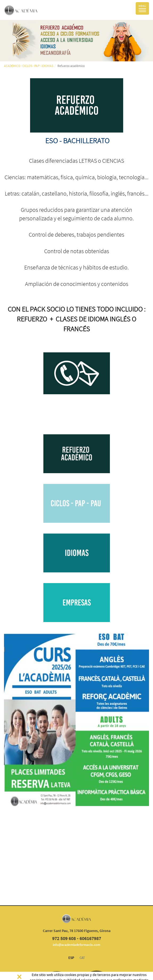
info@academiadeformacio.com (76, 945)
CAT (82, 958)
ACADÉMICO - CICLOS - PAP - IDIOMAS (29, 66)
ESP (71, 958)
